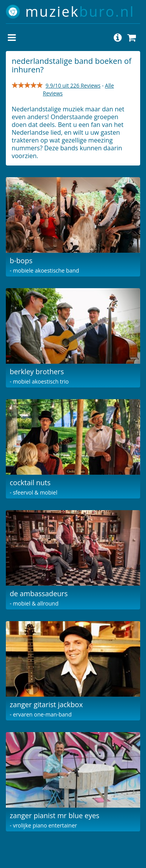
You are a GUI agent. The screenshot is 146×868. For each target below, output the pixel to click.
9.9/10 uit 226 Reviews (73, 85)
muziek (80, 11)
